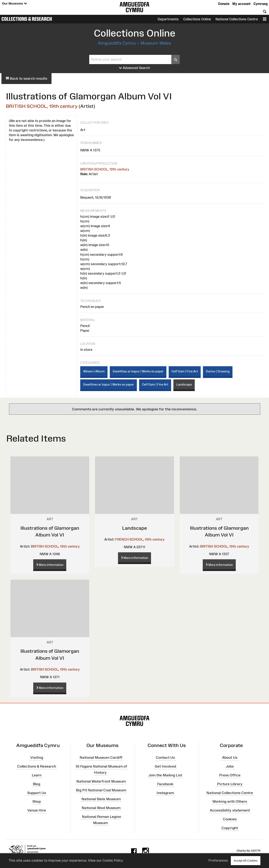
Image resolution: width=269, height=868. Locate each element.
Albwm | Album (94, 371)
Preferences (218, 860)
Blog (37, 784)
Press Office (230, 775)
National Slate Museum (101, 799)
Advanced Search (134, 68)
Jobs (230, 766)
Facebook (165, 784)
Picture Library (230, 784)
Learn (37, 775)
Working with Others (230, 801)
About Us (230, 757)
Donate (224, 4)
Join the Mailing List (165, 775)
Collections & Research (27, 19)
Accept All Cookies (246, 861)
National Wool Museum (101, 808)
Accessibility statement (230, 810)
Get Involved (165, 766)
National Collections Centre (237, 19)
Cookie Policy (113, 860)
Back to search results (26, 78)
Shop (37, 801)
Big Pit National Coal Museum (101, 790)
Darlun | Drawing (218, 371)
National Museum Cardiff (101, 757)
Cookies (230, 819)
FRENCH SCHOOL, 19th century (140, 539)
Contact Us (165, 757)
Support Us (37, 793)
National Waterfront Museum (101, 781)
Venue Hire (37, 810)
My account (241, 4)
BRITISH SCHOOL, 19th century (42, 106)
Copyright (230, 828)
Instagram (165, 793)
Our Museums (14, 4)
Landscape (184, 384)
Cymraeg (260, 4)
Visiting (37, 757)
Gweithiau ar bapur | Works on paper (138, 371)
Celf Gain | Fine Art (185, 371)
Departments (168, 19)
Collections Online (197, 19)
